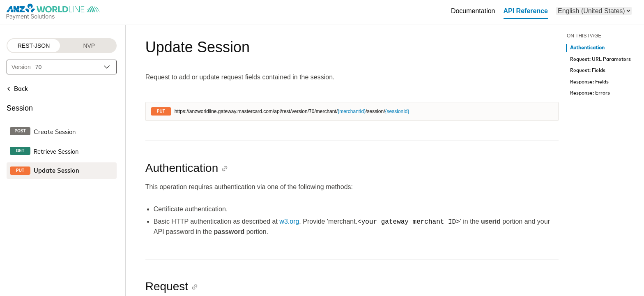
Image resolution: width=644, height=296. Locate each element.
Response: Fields (589, 82)
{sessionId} (397, 111)
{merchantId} (352, 111)
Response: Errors (590, 93)
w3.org (289, 222)
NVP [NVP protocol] (89, 46)
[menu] (594, 11)
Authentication (587, 48)
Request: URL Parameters (600, 59)
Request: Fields (588, 71)
